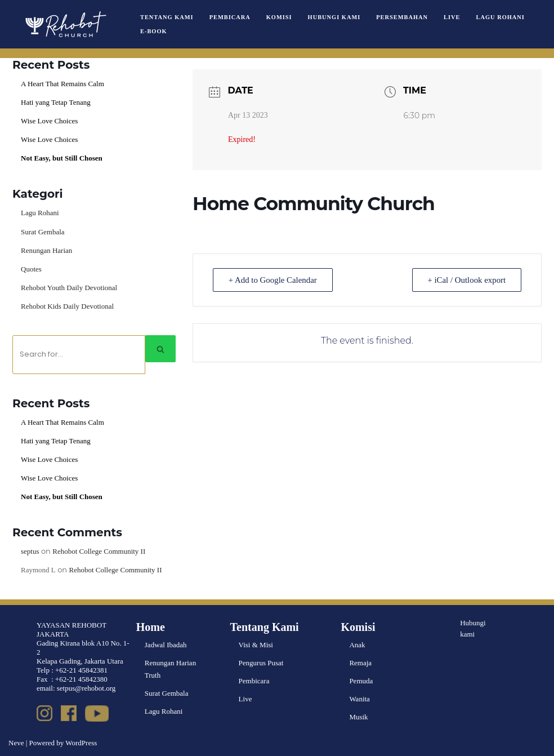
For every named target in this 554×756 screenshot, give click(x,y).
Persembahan (402, 17)
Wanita (359, 699)
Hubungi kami (473, 629)
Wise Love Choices (49, 121)
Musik (358, 717)
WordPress (81, 743)
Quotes (31, 269)
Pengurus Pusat (261, 663)
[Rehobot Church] (65, 24)
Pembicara (230, 17)
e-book (154, 31)
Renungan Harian (46, 250)
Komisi (279, 17)
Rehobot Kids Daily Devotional (67, 306)
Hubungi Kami (334, 17)
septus (30, 551)
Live (452, 17)
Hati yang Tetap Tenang (56, 102)
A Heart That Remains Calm (62, 84)
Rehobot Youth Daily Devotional (69, 288)
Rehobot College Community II (99, 551)
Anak (357, 645)
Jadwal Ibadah (166, 645)
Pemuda (361, 681)
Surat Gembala (43, 232)
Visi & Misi (256, 645)
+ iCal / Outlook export (466, 280)
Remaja (360, 663)
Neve (16, 743)
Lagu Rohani (501, 17)
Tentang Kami (167, 17)
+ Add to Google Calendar (274, 280)
